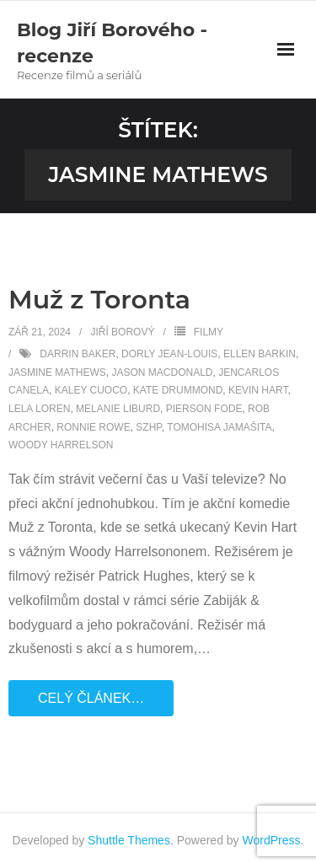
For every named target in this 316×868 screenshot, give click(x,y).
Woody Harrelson (61, 445)
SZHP (148, 427)
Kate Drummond (178, 390)
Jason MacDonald (162, 372)
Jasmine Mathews (57, 372)
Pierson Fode (204, 409)
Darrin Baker (78, 354)
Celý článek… (91, 698)
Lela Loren (39, 409)
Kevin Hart (258, 390)
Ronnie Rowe (93, 427)
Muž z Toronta (99, 300)
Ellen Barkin (260, 354)
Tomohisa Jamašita (219, 427)
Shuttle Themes (129, 840)
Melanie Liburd (118, 409)
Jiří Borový (122, 332)
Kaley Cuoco (91, 390)
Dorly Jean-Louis (169, 354)
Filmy (209, 332)
